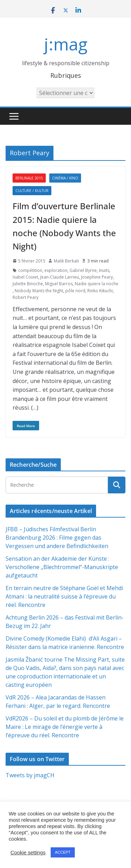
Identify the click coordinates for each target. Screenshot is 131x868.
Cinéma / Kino (65, 178)
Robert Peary (26, 297)
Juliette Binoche (28, 284)
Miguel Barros (59, 284)
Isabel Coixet (25, 277)
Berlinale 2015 (29, 178)
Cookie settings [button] (28, 853)
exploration (56, 270)
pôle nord (75, 291)
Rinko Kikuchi (100, 291)
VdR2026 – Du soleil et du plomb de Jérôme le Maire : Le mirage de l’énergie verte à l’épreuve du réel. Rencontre (65, 727)
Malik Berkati (66, 261)
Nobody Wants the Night (39, 291)
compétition (30, 270)
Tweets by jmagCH (30, 775)
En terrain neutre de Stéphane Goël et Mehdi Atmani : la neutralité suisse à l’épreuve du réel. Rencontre (64, 596)
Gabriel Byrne (83, 270)
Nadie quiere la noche (97, 284)
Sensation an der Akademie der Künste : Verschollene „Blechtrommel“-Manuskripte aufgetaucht (62, 567)
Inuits (104, 270)
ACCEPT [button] (63, 852)
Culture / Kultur (32, 191)
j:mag (66, 44)
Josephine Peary (97, 277)
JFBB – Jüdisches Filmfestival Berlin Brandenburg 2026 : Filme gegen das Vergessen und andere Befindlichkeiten (57, 538)
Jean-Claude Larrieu (60, 277)
